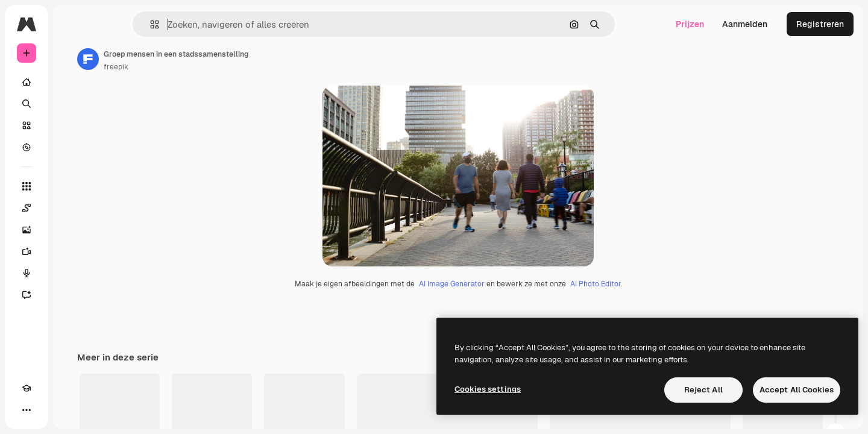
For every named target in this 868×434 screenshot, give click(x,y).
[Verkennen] (72, 147)
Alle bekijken (814, 422)
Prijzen (690, 24)
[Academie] (27, 410)
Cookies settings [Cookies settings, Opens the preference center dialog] (488, 389)
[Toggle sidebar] (118, 24)
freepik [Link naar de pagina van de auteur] (208, 67)
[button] (196, 24)
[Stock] (72, 125)
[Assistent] (72, 295)
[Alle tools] (72, 186)
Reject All (703, 390)
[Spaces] (72, 208)
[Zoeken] (72, 104)
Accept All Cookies (797, 390)
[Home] (72, 82)
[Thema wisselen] (48, 410)
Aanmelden (745, 24)
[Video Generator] (72, 251)
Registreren (820, 24)
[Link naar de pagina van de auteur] (180, 59)
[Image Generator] (72, 230)
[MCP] (70, 410)
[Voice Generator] (72, 273)
